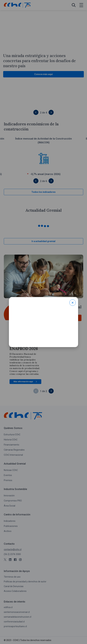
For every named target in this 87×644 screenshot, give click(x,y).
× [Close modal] (73, 303)
